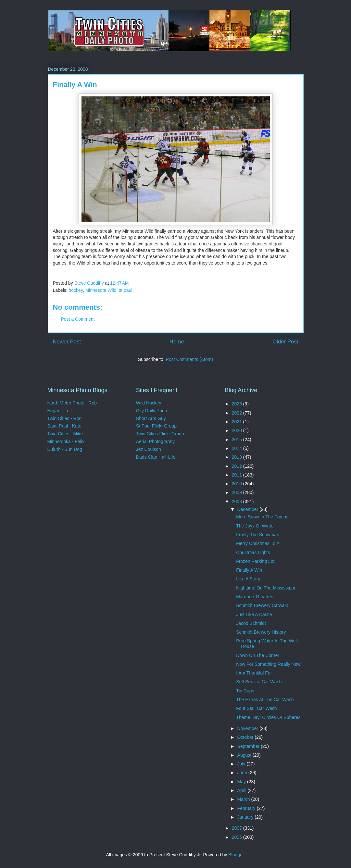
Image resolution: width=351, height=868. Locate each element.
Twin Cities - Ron (65, 418)
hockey (76, 290)
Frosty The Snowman (258, 535)
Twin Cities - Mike (65, 434)
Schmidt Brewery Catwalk (262, 605)
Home (177, 342)
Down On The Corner (258, 655)
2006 (238, 837)
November (248, 728)
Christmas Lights (253, 552)
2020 (238, 430)
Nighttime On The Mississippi (265, 588)
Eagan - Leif (60, 411)
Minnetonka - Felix (66, 441)
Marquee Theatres (255, 597)
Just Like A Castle (254, 614)
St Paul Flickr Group (156, 426)
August (245, 755)
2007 (238, 828)
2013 (238, 457)
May (242, 782)
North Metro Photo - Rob (72, 403)
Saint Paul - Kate (64, 426)
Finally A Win (249, 570)
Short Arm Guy (151, 418)
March (244, 799)
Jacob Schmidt (251, 623)
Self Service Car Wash (259, 682)
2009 (238, 492)
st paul (125, 290)
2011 (238, 475)
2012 (238, 466)
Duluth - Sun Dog (65, 449)
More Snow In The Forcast (263, 517)
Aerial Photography (155, 441)
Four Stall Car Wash (257, 708)
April (243, 790)
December (248, 509)
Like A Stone (249, 579)
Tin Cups (245, 691)
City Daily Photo (152, 411)
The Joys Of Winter (256, 526)
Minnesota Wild (101, 290)
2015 (238, 440)
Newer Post (67, 342)
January (246, 817)
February (247, 808)
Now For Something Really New (268, 664)
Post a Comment (78, 319)
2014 (238, 448)
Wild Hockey (149, 403)
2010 (238, 484)
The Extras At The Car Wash (265, 700)
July (242, 764)
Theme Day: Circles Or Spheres (268, 717)
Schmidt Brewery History (261, 632)
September (249, 746)
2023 (238, 404)
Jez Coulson (149, 449)
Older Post (285, 342)
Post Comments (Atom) (189, 359)
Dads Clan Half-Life (156, 457)
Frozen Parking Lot (255, 561)
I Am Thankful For (254, 673)
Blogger (236, 855)
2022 (238, 413)
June (243, 773)
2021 (238, 422)
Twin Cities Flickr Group (160, 434)
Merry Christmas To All (259, 543)
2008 (238, 502)
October (246, 737)
